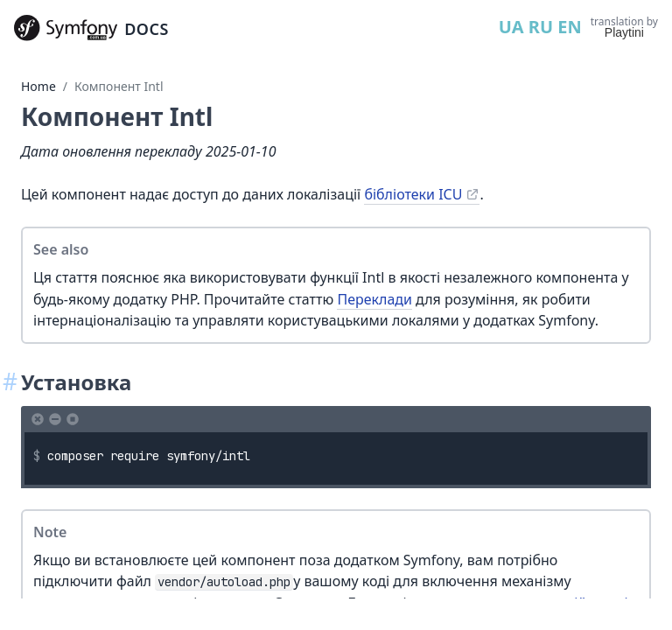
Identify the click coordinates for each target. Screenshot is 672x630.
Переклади (374, 299)
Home (38, 86)
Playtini (624, 32)
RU (541, 27)
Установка (76, 382)
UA (511, 27)
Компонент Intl (119, 86)
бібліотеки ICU (413, 194)
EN (569, 27)
